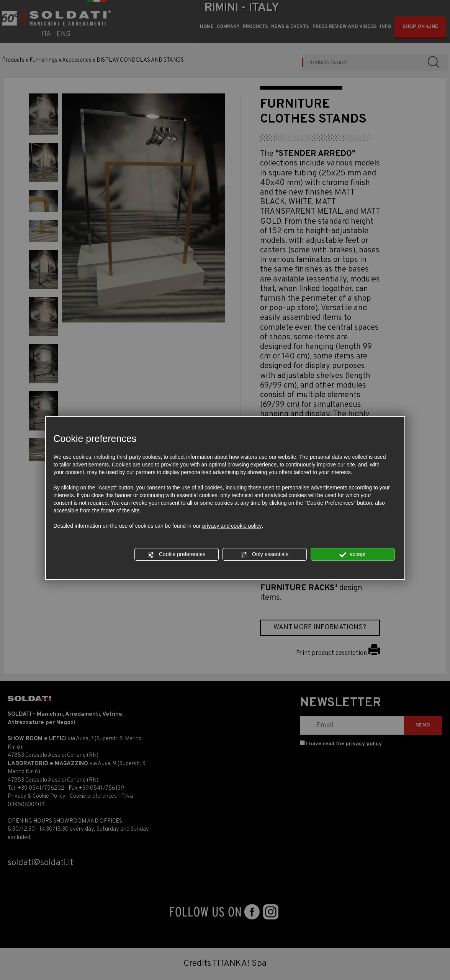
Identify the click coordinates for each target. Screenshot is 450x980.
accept (352, 555)
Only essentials (264, 555)
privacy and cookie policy (232, 526)
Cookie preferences (176, 555)
